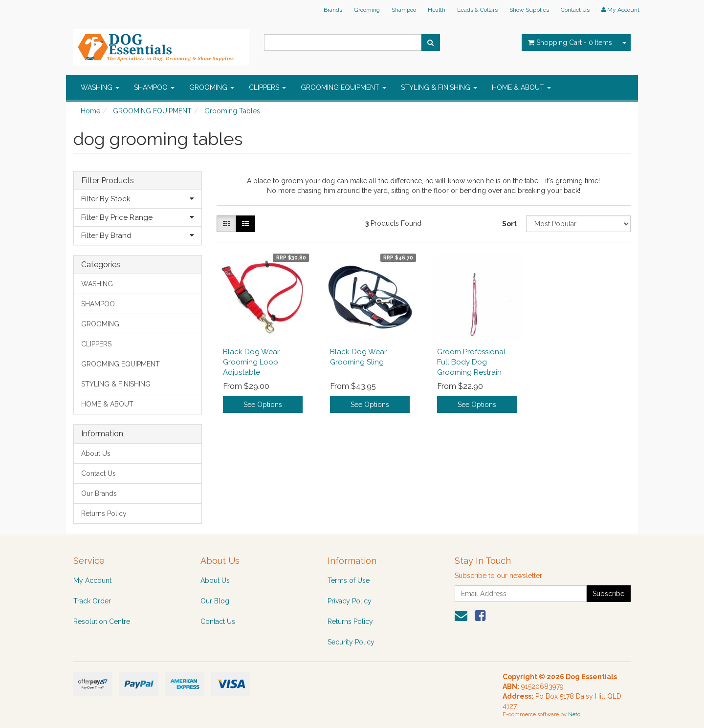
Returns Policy (104, 514)
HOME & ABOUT (521, 87)
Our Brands (99, 493)
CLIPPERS (267, 87)
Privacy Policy (350, 601)
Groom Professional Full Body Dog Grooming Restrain (471, 362)
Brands (333, 10)
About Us (96, 453)
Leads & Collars (477, 10)
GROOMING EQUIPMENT (343, 87)
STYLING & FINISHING (439, 87)
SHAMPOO (154, 87)
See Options (263, 405)
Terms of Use (349, 580)
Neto (574, 715)
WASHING (100, 87)
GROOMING (212, 87)
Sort (509, 224)
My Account (92, 580)
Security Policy (351, 642)
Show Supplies (529, 10)
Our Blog (215, 601)
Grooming (367, 10)
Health (437, 10)
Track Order (92, 601)
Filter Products (108, 181)
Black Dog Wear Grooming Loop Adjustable (251, 362)
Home (90, 111)
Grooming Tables (232, 111)
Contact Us (575, 10)
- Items (570, 43)
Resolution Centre (102, 621)
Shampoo (404, 10)
